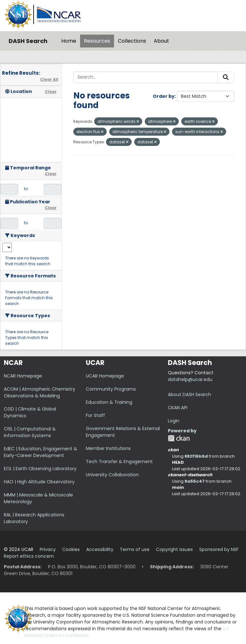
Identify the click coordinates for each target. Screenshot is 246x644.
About (161, 41)
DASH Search (28, 41)
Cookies (71, 549)
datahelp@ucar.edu (190, 379)
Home (69, 41)
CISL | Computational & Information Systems (30, 432)
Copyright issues (174, 549)
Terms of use (135, 549)
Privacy (48, 549)
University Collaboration (112, 475)
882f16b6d (196, 456)
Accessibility (100, 549)
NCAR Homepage (23, 376)
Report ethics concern (29, 556)
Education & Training (109, 402)
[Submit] (226, 77)
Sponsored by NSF (219, 549)
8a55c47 (195, 481)
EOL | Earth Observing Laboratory (40, 469)
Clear (51, 92)
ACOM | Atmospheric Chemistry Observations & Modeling (40, 392)
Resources (97, 41)
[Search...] (146, 77)
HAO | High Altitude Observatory (39, 482)
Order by (164, 96)
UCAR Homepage (105, 376)
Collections (132, 41)
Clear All (49, 79)
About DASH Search (189, 394)
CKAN (179, 438)
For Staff (95, 415)
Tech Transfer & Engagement (119, 462)
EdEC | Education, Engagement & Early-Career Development (41, 452)
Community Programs (111, 389)
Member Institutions (108, 448)
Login (174, 421)
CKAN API (178, 408)
